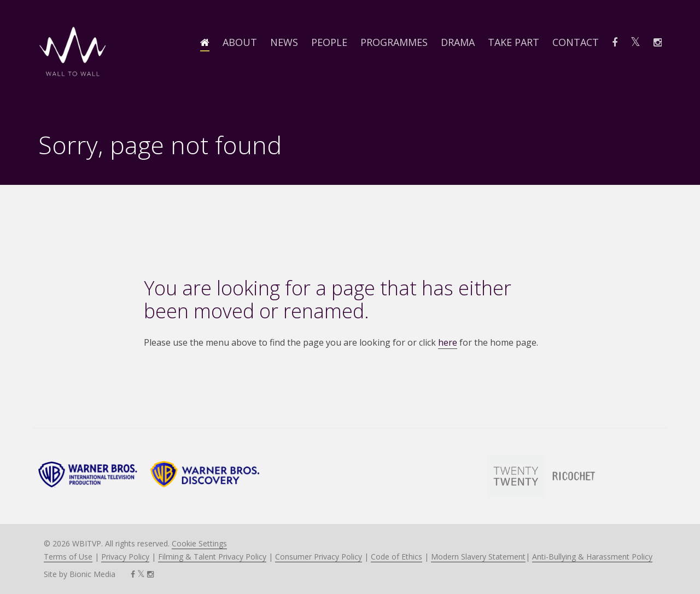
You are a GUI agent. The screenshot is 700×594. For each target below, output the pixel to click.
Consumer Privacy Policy (319, 557)
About (240, 42)
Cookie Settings (199, 543)
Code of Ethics (396, 557)
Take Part (514, 42)
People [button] (329, 42)
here (448, 342)
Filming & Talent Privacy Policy (212, 557)
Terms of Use (68, 557)
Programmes (394, 42)
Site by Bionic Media (80, 574)
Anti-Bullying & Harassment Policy (592, 557)
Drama (458, 42)
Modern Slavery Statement (478, 557)
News (284, 42)
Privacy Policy (125, 557)
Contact (576, 42)
